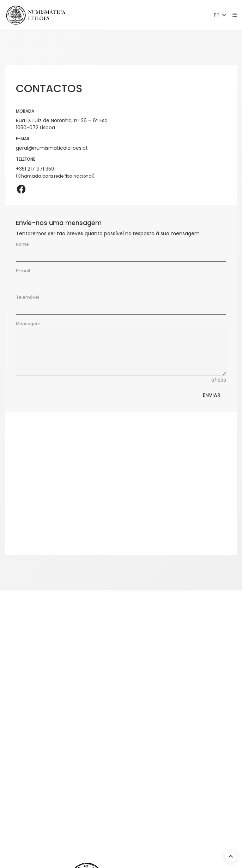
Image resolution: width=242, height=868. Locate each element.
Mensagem (28, 324)
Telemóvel (28, 297)
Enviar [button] (212, 395)
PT (221, 15)
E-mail (23, 271)
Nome (22, 244)
